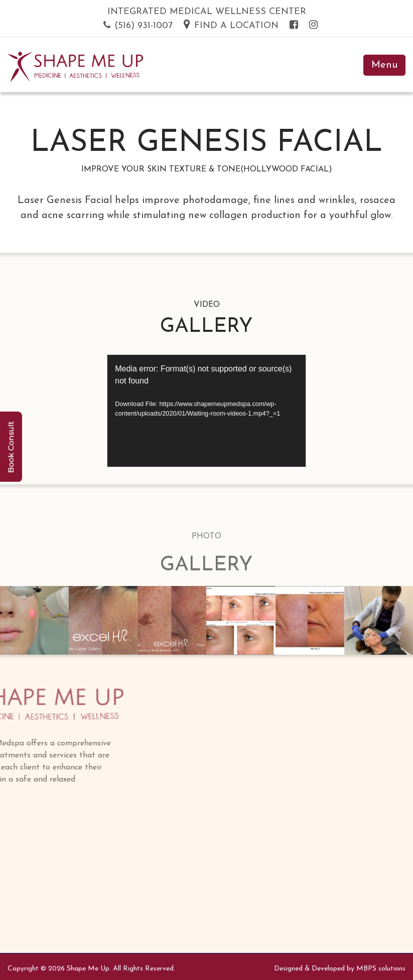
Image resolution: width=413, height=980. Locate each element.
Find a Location (231, 26)
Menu (384, 65)
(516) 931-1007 (138, 26)
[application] (206, 411)
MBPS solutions (381, 969)
